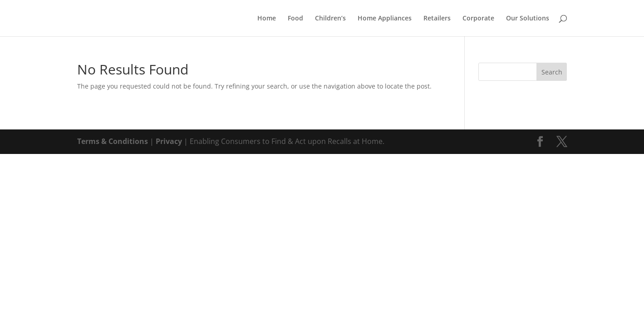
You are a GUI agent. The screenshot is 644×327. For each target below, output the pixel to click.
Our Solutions (528, 19)
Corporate (478, 19)
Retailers (437, 19)
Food (295, 19)
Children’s (330, 19)
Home (267, 19)
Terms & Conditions (113, 141)
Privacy (169, 141)
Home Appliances (385, 19)
